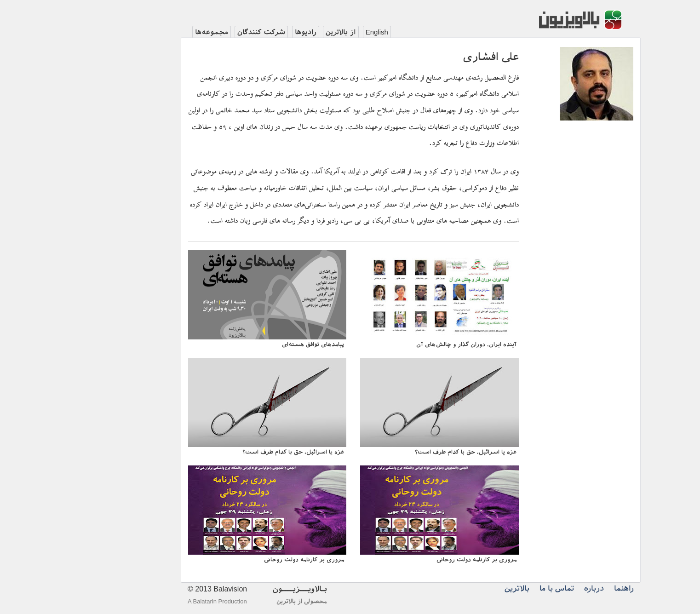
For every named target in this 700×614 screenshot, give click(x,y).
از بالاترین (280, 32)
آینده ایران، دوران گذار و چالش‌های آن (406, 344)
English (316, 32)
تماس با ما (496, 588)
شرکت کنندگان (201, 32)
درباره (533, 588)
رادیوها (245, 32)
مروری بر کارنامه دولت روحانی (416, 560)
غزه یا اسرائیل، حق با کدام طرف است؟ (405, 452)
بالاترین (456, 588)
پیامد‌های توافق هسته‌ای (252, 344)
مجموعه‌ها (151, 32)
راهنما (563, 588)
